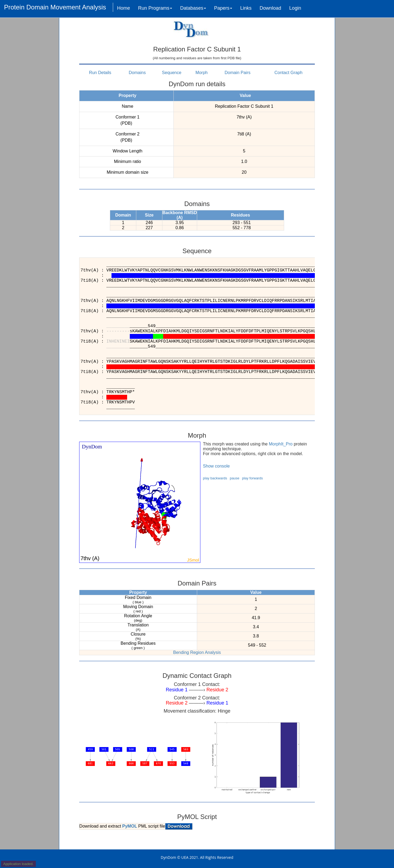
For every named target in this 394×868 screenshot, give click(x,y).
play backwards (215, 478)
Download (270, 8)
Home (124, 8)
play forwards (252, 478)
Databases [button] (193, 8)
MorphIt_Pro (281, 444)
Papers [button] (223, 8)
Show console (217, 466)
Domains (137, 73)
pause (234, 478)
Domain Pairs (238, 73)
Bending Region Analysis (197, 652)
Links (246, 8)
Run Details (100, 73)
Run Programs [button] (155, 8)
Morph (202, 73)
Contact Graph (288, 73)
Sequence (172, 73)
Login (295, 8)
